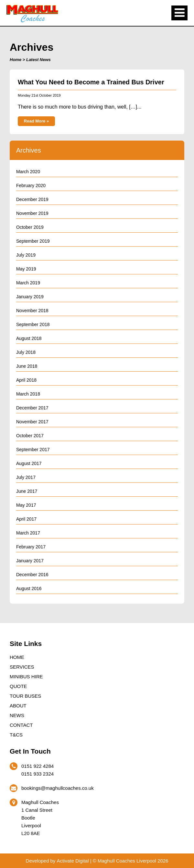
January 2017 (30, 561)
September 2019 (33, 241)
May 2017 (26, 505)
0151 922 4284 (38, 766)
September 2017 (33, 450)
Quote (18, 686)
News (17, 715)
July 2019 (26, 255)
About (18, 706)
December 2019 (32, 199)
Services (22, 667)
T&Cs (16, 735)
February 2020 (31, 185)
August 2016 (29, 588)
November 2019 (32, 213)
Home (16, 60)
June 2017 (27, 491)
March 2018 (28, 394)
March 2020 (28, 172)
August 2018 (29, 338)
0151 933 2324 (38, 774)
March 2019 (28, 283)
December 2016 (32, 575)
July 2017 (26, 477)
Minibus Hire (26, 677)
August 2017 (29, 463)
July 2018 (26, 352)
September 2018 (33, 324)
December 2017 (32, 408)
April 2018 (26, 380)
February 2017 (31, 547)
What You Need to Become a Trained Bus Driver (91, 82)
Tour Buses (25, 696)
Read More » (36, 121)
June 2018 (27, 366)
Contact (21, 725)
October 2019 (30, 227)
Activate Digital (73, 861)
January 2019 (30, 297)
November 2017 (32, 422)
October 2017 (30, 436)
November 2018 (32, 311)
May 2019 (26, 269)
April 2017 (26, 519)
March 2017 (28, 533)
